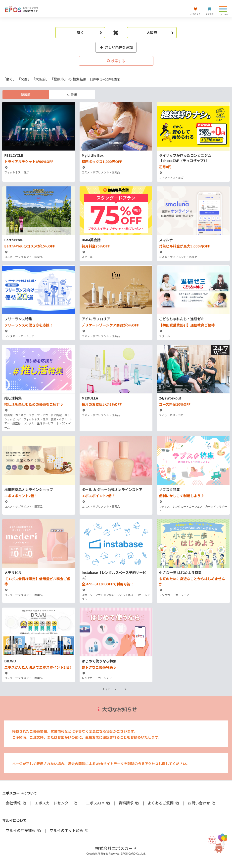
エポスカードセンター (56, 803)
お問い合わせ (202, 803)
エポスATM (98, 803)
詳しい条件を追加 (116, 47)
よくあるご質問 (163, 803)
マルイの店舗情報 (24, 830)
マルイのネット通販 (70, 830)
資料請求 (129, 803)
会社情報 (16, 803)
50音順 (72, 95)
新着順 (26, 95)
